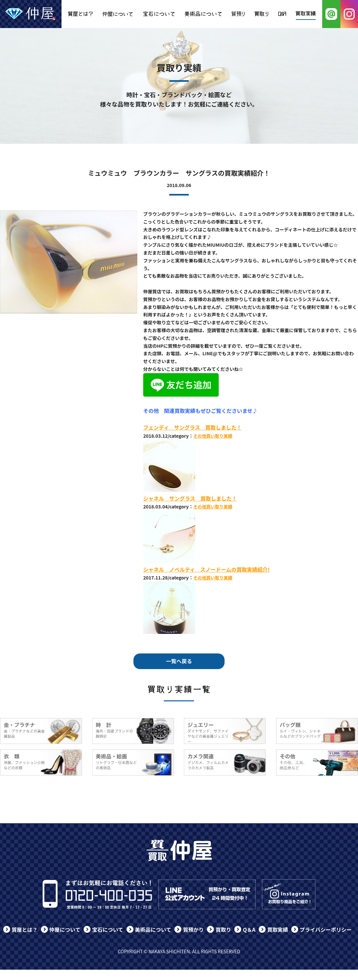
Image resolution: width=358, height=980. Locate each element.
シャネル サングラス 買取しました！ (190, 498)
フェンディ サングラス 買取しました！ (193, 427)
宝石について (108, 929)
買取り (223, 929)
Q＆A (249, 929)
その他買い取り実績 (213, 436)
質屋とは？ (25, 929)
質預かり (193, 929)
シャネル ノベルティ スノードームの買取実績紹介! (206, 569)
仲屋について (65, 929)
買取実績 (278, 929)
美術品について (153, 929)
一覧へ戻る (179, 661)
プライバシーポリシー (326, 929)
